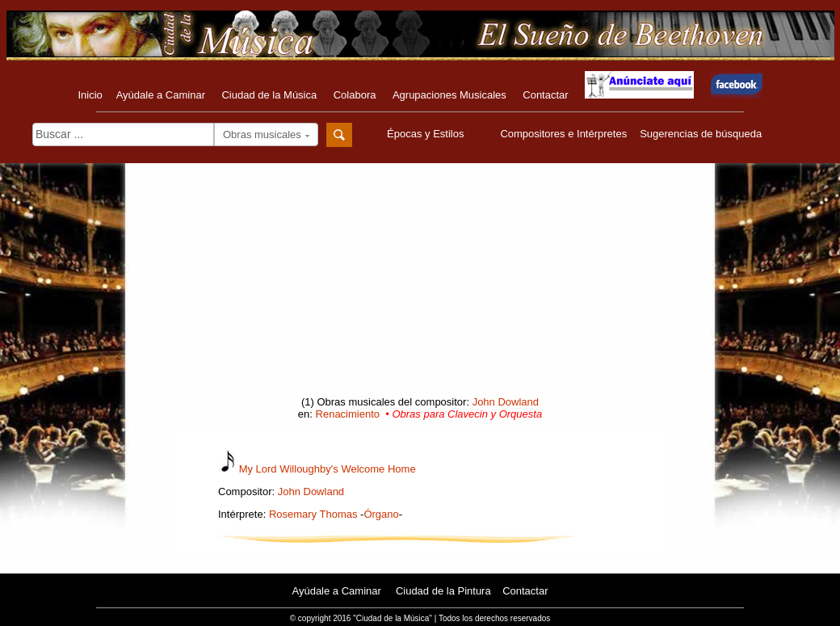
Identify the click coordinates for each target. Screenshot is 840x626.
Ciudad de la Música (269, 95)
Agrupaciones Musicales (449, 95)
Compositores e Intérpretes (563, 134)
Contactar (545, 95)
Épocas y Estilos (427, 134)
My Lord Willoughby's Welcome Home (328, 469)
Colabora (355, 95)
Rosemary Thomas (313, 514)
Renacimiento (348, 414)
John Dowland (506, 402)
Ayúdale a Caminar (161, 95)
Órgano (381, 514)
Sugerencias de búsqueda (701, 134)
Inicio (90, 95)
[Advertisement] (420, 284)
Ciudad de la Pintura (443, 591)
